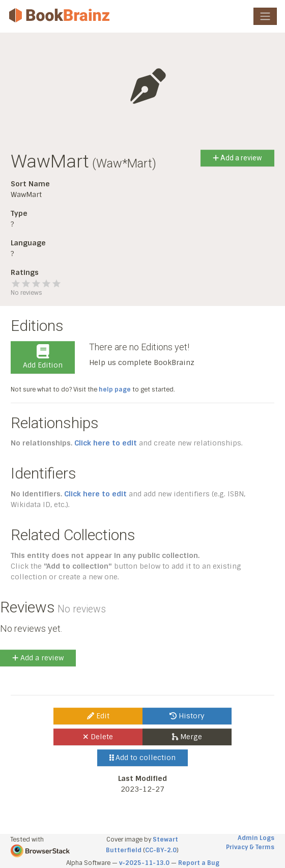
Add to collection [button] (143, 758)
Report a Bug (199, 863)
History (187, 716)
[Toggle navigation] (265, 16)
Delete (98, 737)
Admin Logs (256, 838)
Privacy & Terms (250, 847)
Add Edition (43, 357)
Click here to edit (106, 443)
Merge (187, 737)
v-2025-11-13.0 (144, 863)
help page (115, 389)
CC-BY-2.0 (161, 850)
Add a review (237, 158)
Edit (98, 716)
